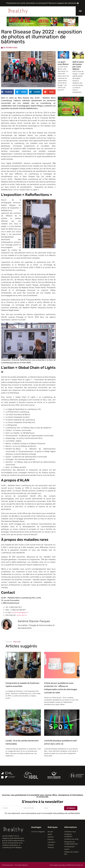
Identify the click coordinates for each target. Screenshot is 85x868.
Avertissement (69, 847)
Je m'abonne (71, 808)
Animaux (51, 847)
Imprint (67, 849)
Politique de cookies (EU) (71, 853)
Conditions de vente (71, 839)
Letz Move (51, 842)
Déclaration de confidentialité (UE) (71, 843)
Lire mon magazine (38, 832)
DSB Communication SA (75, 865)
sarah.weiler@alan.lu (20, 612)
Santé (50, 834)
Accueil (50, 832)
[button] (7, 92)
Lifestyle (51, 845)
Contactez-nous (70, 832)
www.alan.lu (22, 615)
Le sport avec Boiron (63, 63)
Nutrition (51, 837)
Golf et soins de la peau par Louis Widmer (78, 65)
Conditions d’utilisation (68, 835)
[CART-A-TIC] (42, 26)
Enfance (51, 840)
